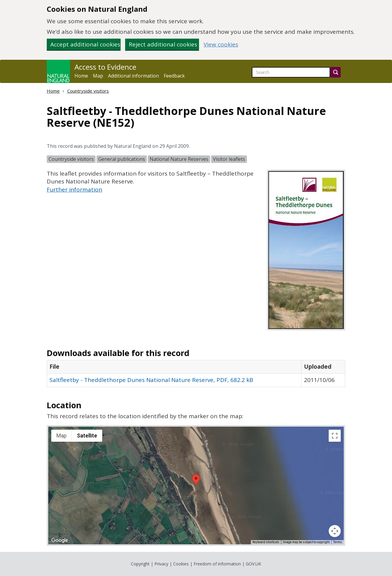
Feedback (174, 76)
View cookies (221, 45)
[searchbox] (291, 72)
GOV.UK (253, 564)
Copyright (140, 564)
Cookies (181, 564)
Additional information (133, 76)
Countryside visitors (88, 91)
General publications (122, 159)
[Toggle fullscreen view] (335, 436)
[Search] (335, 72)
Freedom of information (217, 564)
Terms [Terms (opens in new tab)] (338, 542)
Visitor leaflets (229, 159)
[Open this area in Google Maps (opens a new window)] (60, 540)
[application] (196, 485)
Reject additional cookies (163, 44)
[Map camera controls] (335, 531)
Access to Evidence (105, 67)
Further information (74, 189)
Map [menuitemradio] (62, 436)
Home (81, 76)
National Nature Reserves (179, 159)
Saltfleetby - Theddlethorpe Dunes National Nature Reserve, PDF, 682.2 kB (151, 380)
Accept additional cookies (85, 44)
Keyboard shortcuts (266, 542)
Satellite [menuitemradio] (87, 436)
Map (98, 76)
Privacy (161, 564)
